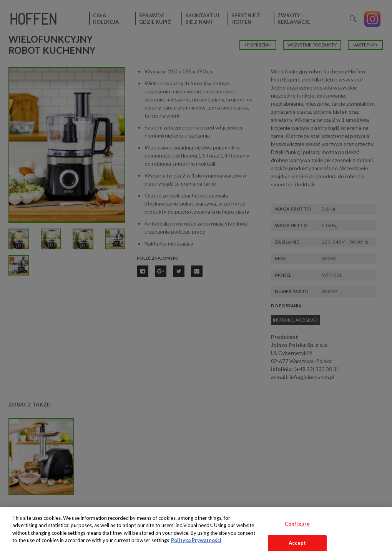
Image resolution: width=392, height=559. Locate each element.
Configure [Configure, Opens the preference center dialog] (297, 524)
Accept (297, 543)
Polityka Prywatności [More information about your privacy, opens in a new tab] (196, 540)
